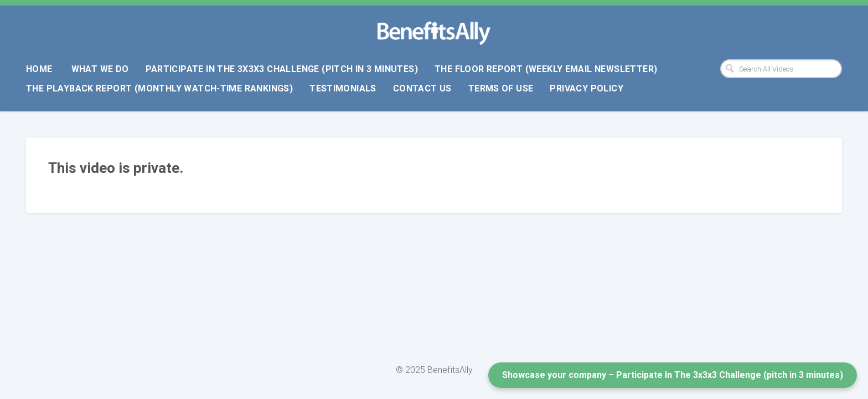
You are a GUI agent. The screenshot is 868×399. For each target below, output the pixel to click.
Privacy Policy (586, 88)
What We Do (100, 69)
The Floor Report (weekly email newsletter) (546, 69)
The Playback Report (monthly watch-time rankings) (159, 88)
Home (39, 69)
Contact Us (422, 88)
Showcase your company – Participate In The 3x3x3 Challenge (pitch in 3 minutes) (673, 375)
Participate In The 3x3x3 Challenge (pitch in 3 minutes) (282, 69)
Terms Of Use (501, 88)
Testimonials (343, 88)
